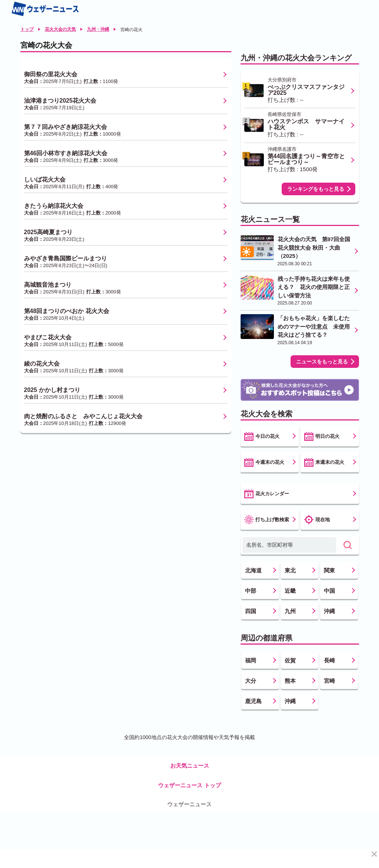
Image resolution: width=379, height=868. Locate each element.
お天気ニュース (190, 766)
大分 (251, 681)
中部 (251, 591)
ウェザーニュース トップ (189, 785)
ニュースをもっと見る (322, 362)
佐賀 (290, 660)
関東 (329, 570)
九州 (290, 611)
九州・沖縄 (98, 29)
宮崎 (329, 681)
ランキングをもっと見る (316, 189)
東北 (290, 570)
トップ (27, 29)
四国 (251, 611)
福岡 (251, 660)
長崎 (329, 660)
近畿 (290, 591)
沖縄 (329, 611)
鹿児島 (253, 701)
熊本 (290, 681)
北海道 (253, 570)
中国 (329, 591)
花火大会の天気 (60, 29)
